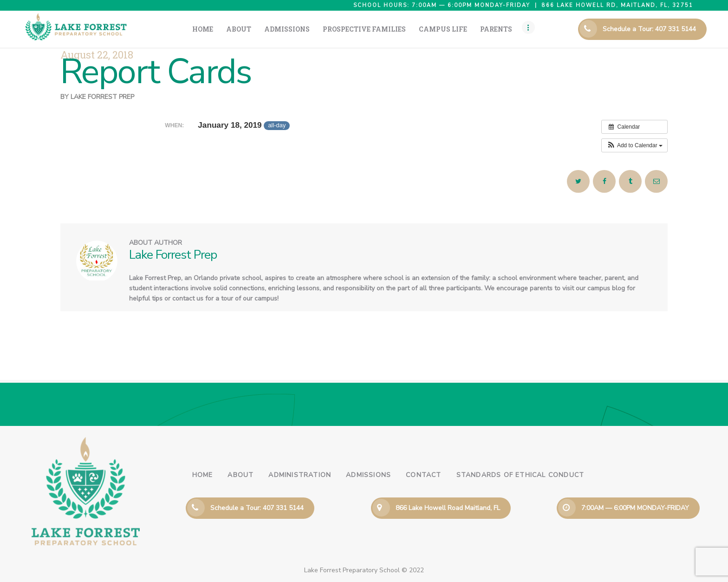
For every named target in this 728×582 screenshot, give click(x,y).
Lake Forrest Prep (102, 97)
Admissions (368, 475)
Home (203, 475)
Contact (423, 475)
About (240, 475)
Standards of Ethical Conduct (520, 475)
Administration (300, 475)
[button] (634, 145)
